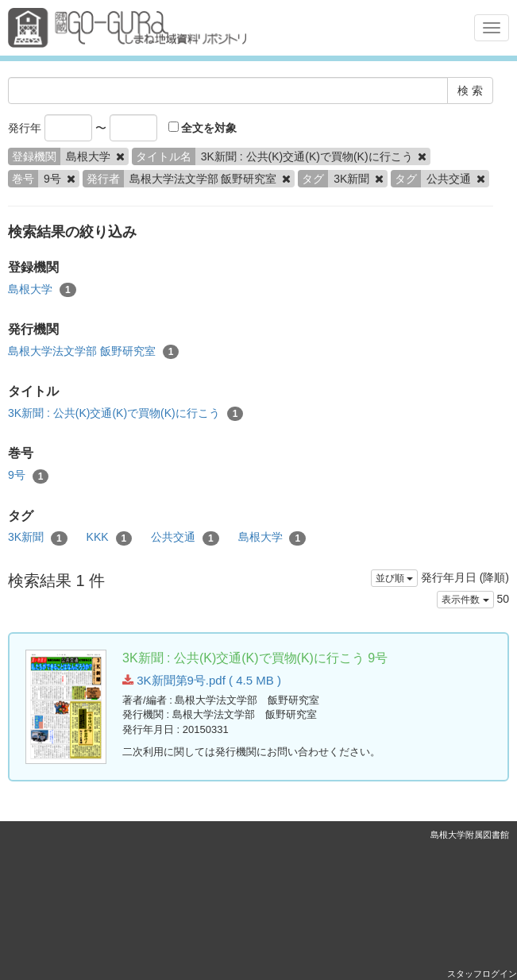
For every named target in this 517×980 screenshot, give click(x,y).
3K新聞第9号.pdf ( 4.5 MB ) (202, 680)
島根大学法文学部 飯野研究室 (93, 352)
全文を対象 (203, 128)
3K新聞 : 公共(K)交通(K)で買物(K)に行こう (125, 414)
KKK (110, 538)
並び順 (394, 578)
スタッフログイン (482, 974)
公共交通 (185, 538)
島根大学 (42, 290)
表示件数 (465, 600)
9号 (28, 476)
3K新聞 (38, 538)
